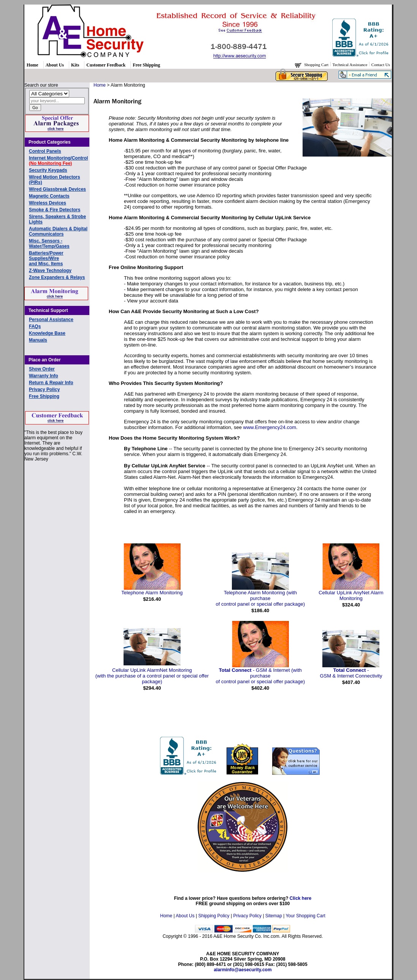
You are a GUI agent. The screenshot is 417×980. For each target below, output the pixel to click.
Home (33, 65)
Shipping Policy (214, 916)
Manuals (38, 340)
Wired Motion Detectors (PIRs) (55, 180)
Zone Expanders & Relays (57, 277)
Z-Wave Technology (50, 271)
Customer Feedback (106, 65)
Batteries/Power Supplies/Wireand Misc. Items (46, 258)
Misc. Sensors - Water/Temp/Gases (49, 244)
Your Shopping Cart (305, 916)
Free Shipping (146, 65)
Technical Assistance (351, 65)
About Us (55, 65)
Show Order (42, 369)
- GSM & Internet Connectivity (351, 673)
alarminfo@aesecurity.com (243, 970)
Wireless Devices (48, 203)
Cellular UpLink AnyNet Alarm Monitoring (351, 595)
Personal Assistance (51, 320)
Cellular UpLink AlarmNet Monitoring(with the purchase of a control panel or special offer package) (152, 676)
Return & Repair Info (51, 383)
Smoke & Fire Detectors (55, 210)
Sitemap (274, 916)
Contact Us (381, 65)
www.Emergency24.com (270, 427)
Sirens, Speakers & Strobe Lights (57, 219)
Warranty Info (44, 376)
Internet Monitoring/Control (58, 161)
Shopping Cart (317, 65)
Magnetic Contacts (49, 196)
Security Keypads (48, 170)
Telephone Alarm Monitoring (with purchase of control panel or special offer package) (260, 598)
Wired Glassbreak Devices (57, 189)
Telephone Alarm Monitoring (152, 593)
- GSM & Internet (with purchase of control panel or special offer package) (260, 676)
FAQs (35, 326)
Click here (300, 898)
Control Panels (45, 151)
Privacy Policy (44, 389)
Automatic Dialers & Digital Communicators (58, 231)
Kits (75, 65)
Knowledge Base (47, 333)
